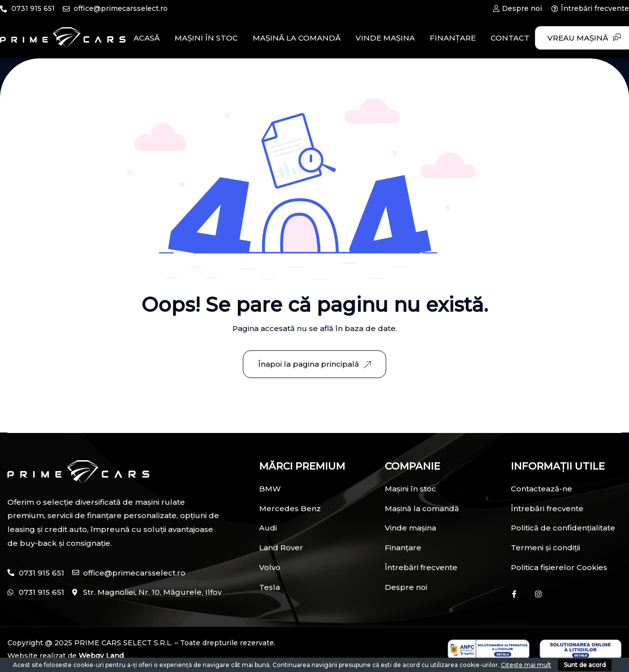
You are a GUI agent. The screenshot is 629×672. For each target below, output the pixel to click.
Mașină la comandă (422, 508)
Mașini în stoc (410, 489)
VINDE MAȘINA (385, 38)
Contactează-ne (541, 489)
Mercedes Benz (290, 508)
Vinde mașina (410, 528)
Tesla (270, 587)
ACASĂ (147, 38)
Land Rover (281, 548)
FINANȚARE (453, 38)
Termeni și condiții (545, 548)
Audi (268, 528)
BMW (270, 489)
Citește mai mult (526, 665)
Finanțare (403, 548)
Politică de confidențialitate (563, 528)
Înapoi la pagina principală (314, 364)
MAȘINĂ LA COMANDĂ (297, 38)
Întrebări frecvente (421, 567)
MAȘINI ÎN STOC (206, 38)
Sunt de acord (585, 665)
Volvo (270, 567)
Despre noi (406, 587)
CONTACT (510, 38)
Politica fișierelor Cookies (559, 567)
